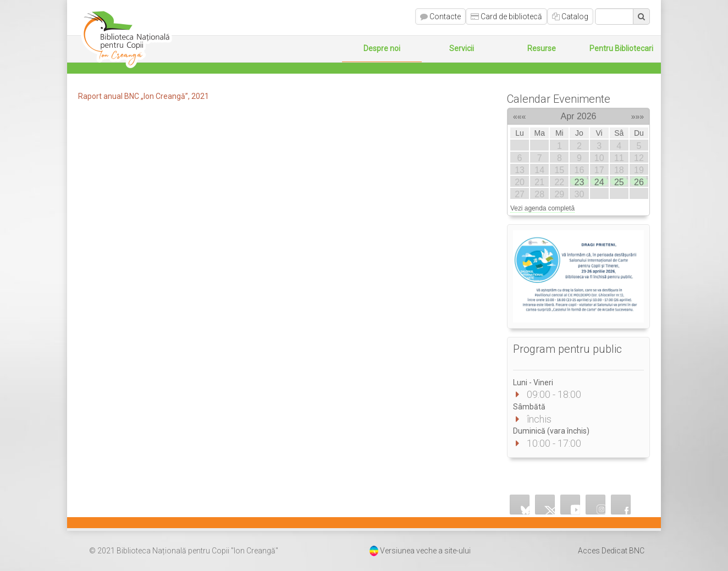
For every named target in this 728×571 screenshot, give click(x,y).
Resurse (542, 48)
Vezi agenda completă (542, 208)
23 (581, 181)
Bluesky (520, 505)
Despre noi (382, 48)
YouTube (570, 505)
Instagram (595, 505)
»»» (638, 115)
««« (519, 115)
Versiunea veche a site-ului (425, 551)
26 (641, 181)
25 (621, 181)
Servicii (462, 48)
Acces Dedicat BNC (611, 551)
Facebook (621, 505)
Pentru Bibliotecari (621, 48)
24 (601, 181)
